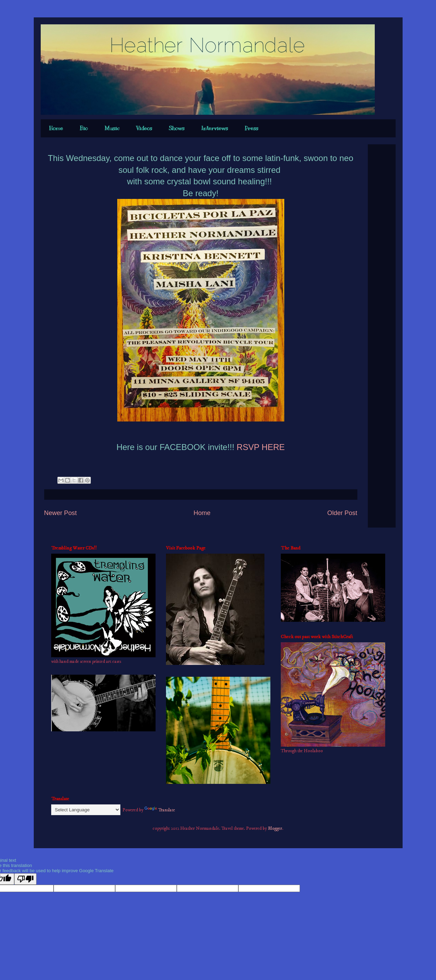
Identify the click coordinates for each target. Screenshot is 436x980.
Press (251, 128)
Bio (84, 128)
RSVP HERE (259, 447)
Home (56, 128)
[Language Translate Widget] (86, 810)
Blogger (275, 828)
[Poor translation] (25, 879)
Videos (144, 128)
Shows (177, 128)
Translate (160, 810)
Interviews (215, 128)
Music (112, 128)
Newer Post (61, 513)
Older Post (342, 513)
